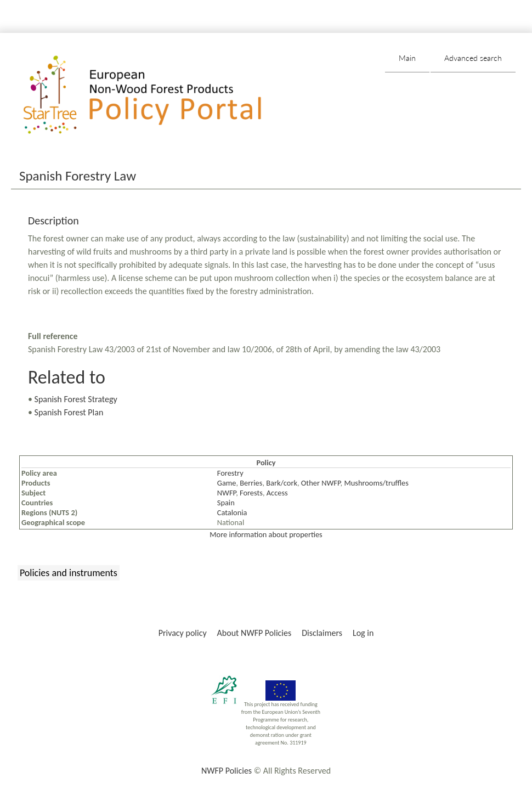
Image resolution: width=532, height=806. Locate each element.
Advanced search (473, 58)
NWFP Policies (227, 771)
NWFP (227, 493)
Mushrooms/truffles (376, 483)
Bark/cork (282, 483)
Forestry (230, 473)
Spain (226, 503)
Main (407, 58)
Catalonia (232, 512)
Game (227, 483)
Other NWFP (321, 483)
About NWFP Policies (254, 633)
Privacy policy (183, 633)
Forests (251, 493)
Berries (251, 483)
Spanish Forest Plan (69, 412)
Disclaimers (322, 633)
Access (277, 493)
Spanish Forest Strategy (76, 399)
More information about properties (266, 534)
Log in (363, 633)
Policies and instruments (69, 573)
